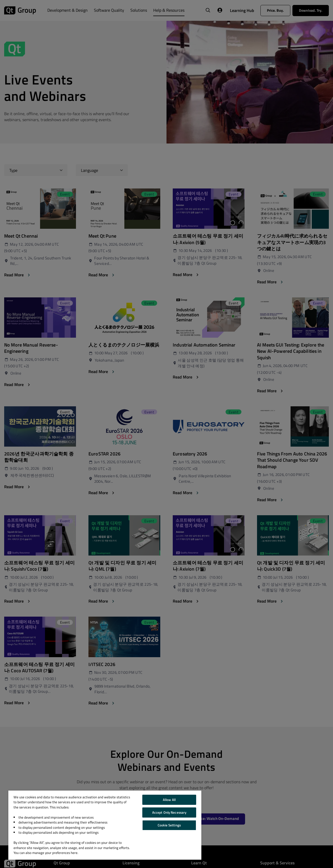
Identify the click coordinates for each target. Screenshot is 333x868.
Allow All (169, 800)
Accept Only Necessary (169, 812)
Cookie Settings (169, 825)
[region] (105, 825)
